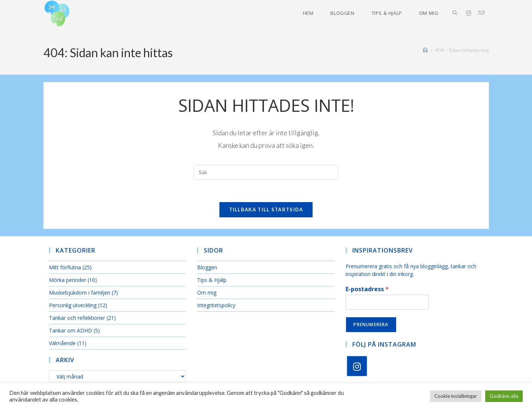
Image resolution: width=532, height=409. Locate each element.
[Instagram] (357, 366)
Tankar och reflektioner (77, 318)
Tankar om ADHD (71, 331)
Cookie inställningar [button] (456, 396)
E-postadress (367, 290)
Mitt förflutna (65, 268)
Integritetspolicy (216, 306)
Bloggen (207, 268)
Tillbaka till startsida (266, 210)
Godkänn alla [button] (504, 396)
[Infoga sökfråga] (266, 172)
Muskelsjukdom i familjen (80, 293)
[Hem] (425, 50)
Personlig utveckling (73, 306)
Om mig (207, 293)
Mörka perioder (68, 280)
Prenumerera (371, 324)
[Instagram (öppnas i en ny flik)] (472, 13)
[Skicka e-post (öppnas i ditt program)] (485, 13)
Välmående (62, 343)
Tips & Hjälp (212, 280)
